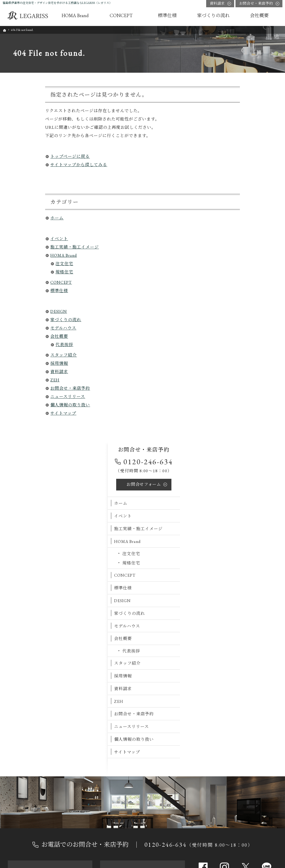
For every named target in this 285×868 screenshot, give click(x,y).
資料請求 (17, 372)
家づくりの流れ (23, 320)
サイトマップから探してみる (36, 165)
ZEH (12, 380)
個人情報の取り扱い (28, 405)
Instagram (224, 533)
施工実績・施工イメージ (32, 247)
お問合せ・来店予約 (28, 388)
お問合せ (244, 129)
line (267, 533)
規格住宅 (22, 272)
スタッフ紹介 (21, 355)
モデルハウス (21, 328)
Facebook (203, 533)
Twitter (246, 533)
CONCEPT (19, 282)
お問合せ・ (256, 4)
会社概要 (17, 336)
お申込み (50, 585)
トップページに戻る (27, 156)
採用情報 (17, 363)
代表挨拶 (22, 345)
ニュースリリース (25, 397)
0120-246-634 (248, 106)
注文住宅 (22, 264)
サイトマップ (21, 413)
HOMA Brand (21, 255)
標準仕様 (17, 291)
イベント (17, 239)
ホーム (14, 218)
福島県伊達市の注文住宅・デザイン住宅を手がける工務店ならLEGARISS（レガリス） (57, 3)
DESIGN (16, 311)
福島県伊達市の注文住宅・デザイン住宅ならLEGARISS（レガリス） (168, 864)
